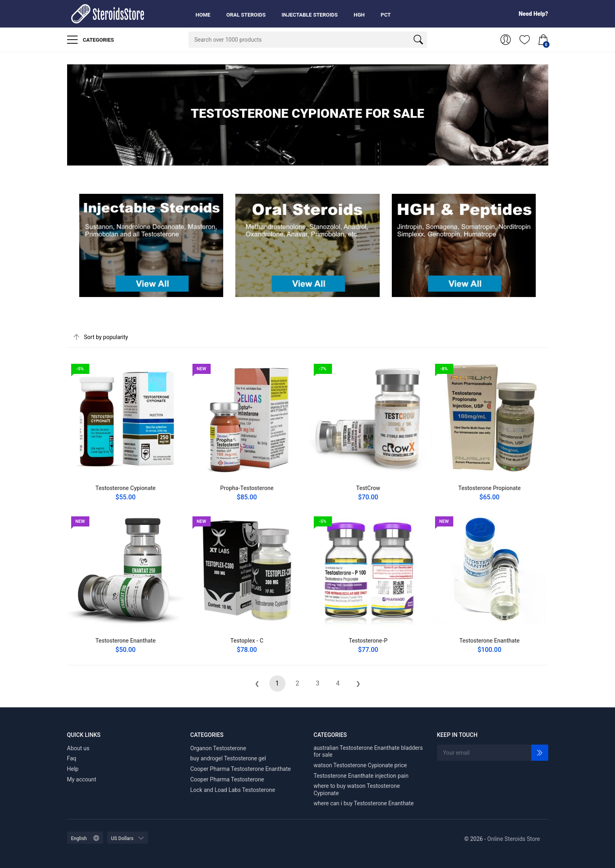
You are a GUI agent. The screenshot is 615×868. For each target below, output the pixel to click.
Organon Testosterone (218, 748)
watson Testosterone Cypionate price (360, 765)
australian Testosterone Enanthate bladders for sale (368, 751)
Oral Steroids (246, 15)
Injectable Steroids (310, 15)
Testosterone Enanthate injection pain (361, 776)
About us (78, 748)
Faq (72, 758)
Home (203, 15)
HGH (359, 15)
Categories (91, 40)
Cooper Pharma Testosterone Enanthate (241, 769)
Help (73, 769)
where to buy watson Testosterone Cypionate (357, 789)
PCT (386, 15)
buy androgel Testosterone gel (228, 758)
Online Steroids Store (514, 839)
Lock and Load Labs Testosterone (233, 790)
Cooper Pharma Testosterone (227, 779)
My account (82, 779)
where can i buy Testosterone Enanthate (364, 803)
